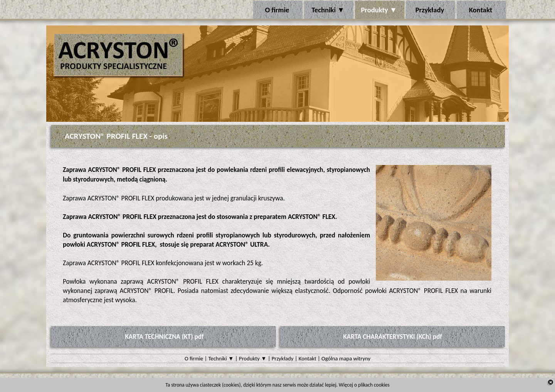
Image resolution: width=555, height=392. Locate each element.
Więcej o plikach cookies (364, 385)
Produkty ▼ (253, 358)
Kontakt (308, 358)
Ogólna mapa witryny (346, 358)
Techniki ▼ (221, 358)
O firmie (194, 358)
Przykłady (283, 358)
